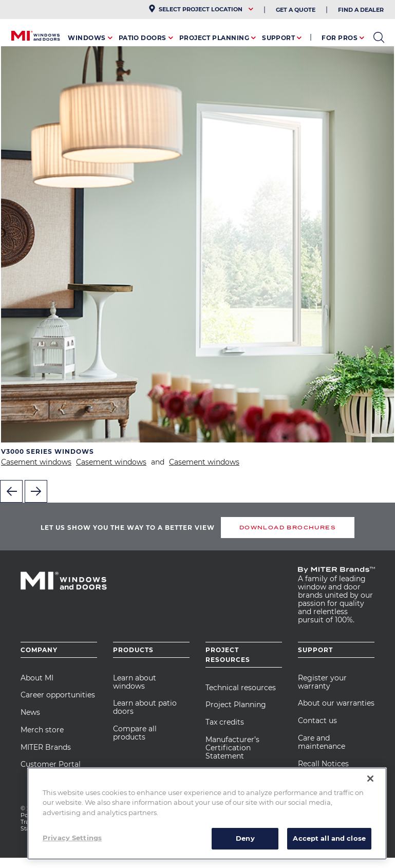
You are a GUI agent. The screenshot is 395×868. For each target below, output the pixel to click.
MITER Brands (46, 747)
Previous (11, 491)
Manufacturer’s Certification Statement (232, 748)
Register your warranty (322, 682)
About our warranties (336, 703)
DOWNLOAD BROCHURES (288, 528)
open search (379, 38)
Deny (245, 838)
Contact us (317, 721)
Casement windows (36, 462)
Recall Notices (323, 764)
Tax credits (225, 722)
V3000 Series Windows (48, 451)
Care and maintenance (322, 742)
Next (36, 491)
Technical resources (241, 688)
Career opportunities (58, 695)
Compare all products (135, 733)
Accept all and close (329, 838)
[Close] (370, 779)
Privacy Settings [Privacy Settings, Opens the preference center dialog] (72, 838)
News (30, 712)
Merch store (42, 730)
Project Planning (236, 705)
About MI (37, 678)
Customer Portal (51, 764)
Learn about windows (135, 682)
